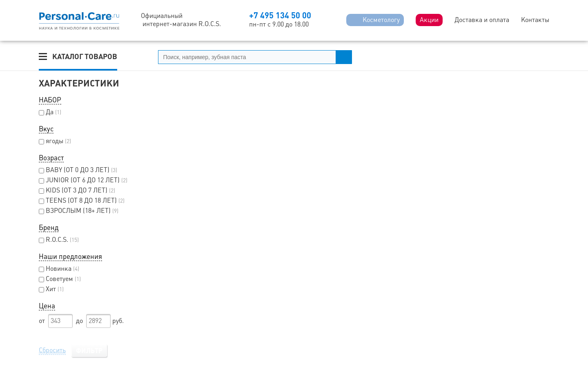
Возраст (51, 158)
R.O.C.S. (59, 240)
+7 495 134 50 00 (280, 15)
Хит (51, 289)
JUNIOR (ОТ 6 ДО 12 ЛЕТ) (83, 180)
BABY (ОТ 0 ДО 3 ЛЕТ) (78, 170)
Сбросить (52, 350)
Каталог (85, 56)
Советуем (60, 279)
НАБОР (50, 100)
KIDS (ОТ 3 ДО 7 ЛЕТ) (77, 190)
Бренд (49, 228)
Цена (47, 306)
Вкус (46, 129)
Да (50, 112)
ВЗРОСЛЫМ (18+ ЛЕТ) (79, 211)
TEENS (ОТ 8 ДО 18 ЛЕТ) (82, 200)
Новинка (59, 269)
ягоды (55, 141)
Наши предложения (70, 257)
